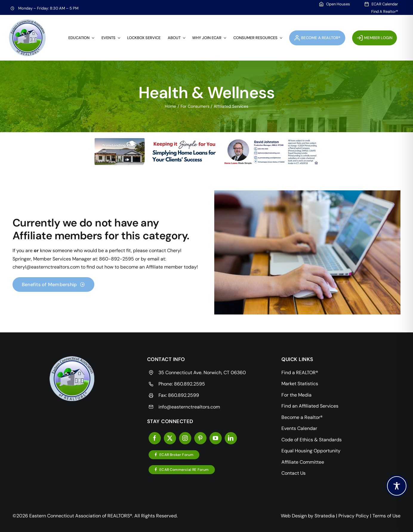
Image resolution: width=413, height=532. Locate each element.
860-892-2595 (117, 259)
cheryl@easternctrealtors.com (46, 267)
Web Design (294, 516)
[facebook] (155, 438)
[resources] (72, 358)
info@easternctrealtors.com (189, 407)
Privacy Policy (354, 516)
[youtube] (216, 438)
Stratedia (325, 516)
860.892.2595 (189, 384)
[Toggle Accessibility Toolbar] (397, 486)
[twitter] (170, 438)
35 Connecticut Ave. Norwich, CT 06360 (202, 373)
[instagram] (185, 438)
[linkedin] (231, 438)
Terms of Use (386, 516)
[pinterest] (200, 438)
